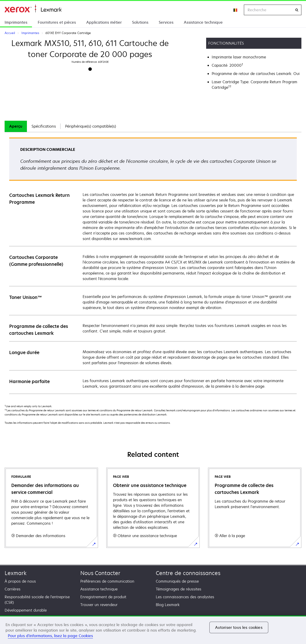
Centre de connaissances (188, 573)
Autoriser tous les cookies (239, 627)
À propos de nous (20, 581)
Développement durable (26, 610)
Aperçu (16, 126)
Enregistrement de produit (103, 597)
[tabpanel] (153, 265)
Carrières (13, 589)
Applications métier (104, 22)
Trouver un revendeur (99, 605)
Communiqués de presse (177, 581)
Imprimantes (16, 22)
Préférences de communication (107, 581)
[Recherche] (297, 10)
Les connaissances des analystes (185, 597)
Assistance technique (203, 22)
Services (166, 22)
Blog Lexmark (168, 605)
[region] (153, 630)
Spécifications (44, 126)
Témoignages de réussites (179, 589)
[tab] (16, 126)
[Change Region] (236, 10)
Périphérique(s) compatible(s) (91, 126)
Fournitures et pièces (57, 22)
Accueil (33, 9)
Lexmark (16, 573)
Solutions (140, 22)
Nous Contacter (100, 573)
